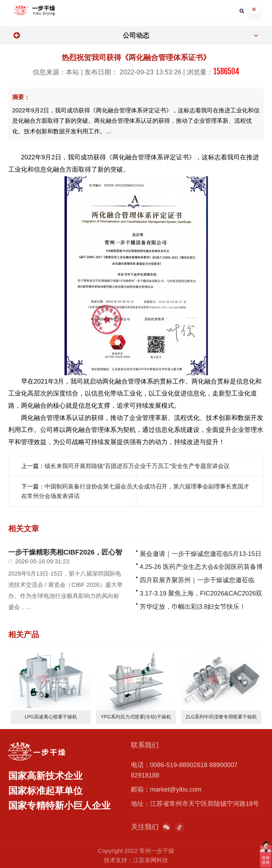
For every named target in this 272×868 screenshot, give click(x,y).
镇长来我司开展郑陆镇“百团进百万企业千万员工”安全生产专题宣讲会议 (137, 466)
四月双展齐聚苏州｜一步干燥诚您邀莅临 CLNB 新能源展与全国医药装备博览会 (197, 580)
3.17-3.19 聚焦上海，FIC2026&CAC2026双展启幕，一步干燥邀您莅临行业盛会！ (201, 593)
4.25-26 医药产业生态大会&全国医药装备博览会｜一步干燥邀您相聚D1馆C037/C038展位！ (201, 566)
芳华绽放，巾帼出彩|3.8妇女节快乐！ (193, 606)
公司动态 (136, 35)
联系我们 (145, 744)
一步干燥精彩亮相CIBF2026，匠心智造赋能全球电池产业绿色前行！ (65, 552)
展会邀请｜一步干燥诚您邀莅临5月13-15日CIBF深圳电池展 (201, 553)
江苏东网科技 (151, 860)
